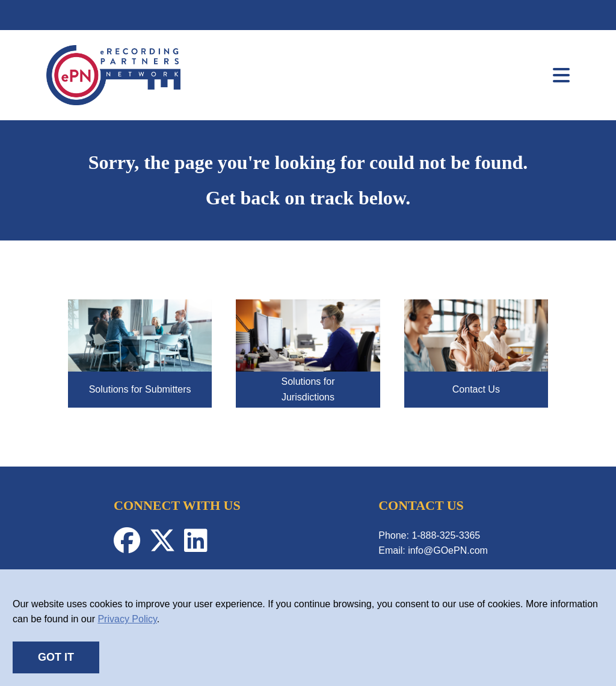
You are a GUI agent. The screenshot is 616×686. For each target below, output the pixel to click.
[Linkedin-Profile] (199, 547)
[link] (114, 102)
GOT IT (56, 657)
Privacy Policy (127, 619)
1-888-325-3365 (446, 535)
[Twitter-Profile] (167, 547)
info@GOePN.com (448, 550)
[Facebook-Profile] (131, 547)
